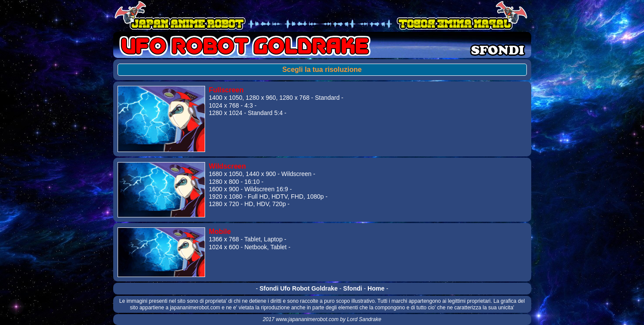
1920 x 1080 (225, 196)
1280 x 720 (224, 204)
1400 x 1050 (225, 98)
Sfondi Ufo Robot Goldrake (299, 288)
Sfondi (353, 288)
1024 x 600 (224, 247)
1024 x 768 (224, 105)
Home (376, 288)
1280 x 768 (294, 98)
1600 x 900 (224, 189)
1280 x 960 (261, 98)
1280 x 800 (224, 182)
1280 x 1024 (225, 113)
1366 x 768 (224, 239)
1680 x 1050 (225, 174)
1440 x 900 (261, 174)
